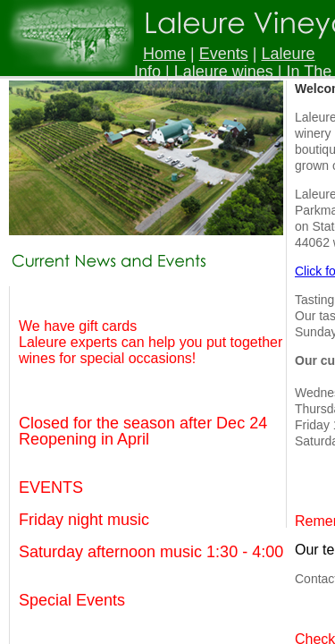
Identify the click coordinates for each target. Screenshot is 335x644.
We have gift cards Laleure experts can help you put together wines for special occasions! (151, 342)
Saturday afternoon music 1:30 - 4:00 (151, 552)
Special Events (72, 600)
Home (164, 54)
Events (224, 54)
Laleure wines (224, 72)
